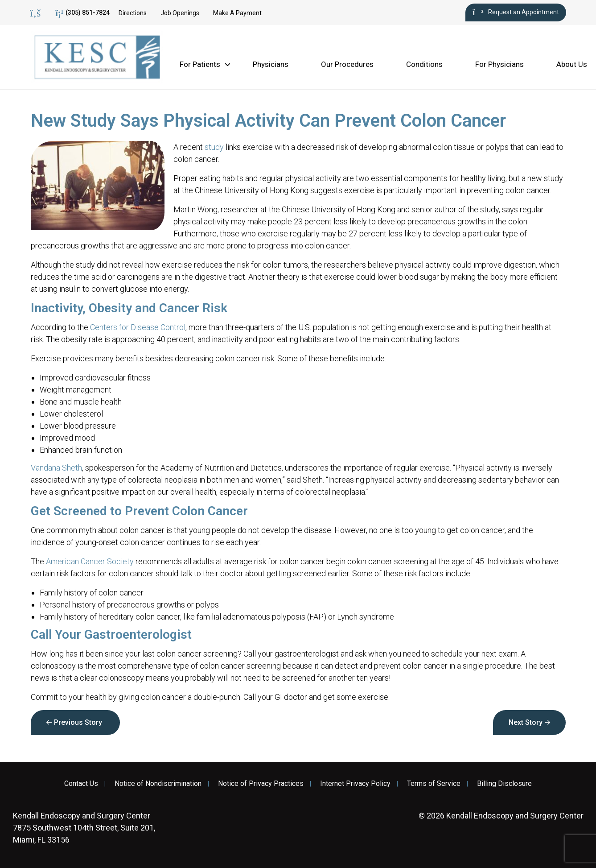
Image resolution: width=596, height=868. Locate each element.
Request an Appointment (516, 12)
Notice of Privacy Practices (261, 784)
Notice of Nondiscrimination (158, 784)
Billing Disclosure (504, 784)
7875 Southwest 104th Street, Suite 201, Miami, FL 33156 (84, 828)
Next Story (526, 722)
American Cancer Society (90, 561)
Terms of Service (434, 784)
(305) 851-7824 (82, 13)
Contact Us (81, 784)
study (214, 147)
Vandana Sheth (56, 468)
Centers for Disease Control (138, 327)
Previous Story (78, 722)
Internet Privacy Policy (355, 784)
